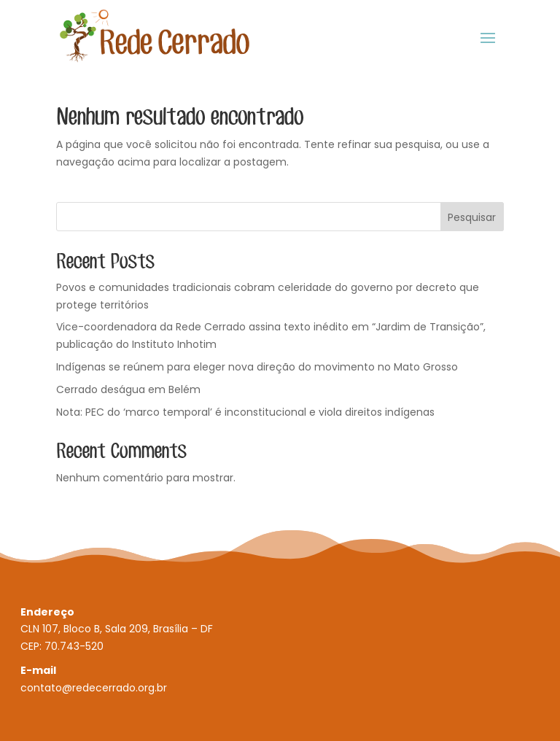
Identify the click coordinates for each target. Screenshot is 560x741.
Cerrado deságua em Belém (128, 389)
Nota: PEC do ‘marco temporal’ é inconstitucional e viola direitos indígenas (245, 412)
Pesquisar (472, 217)
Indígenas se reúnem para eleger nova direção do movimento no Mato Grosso (257, 367)
